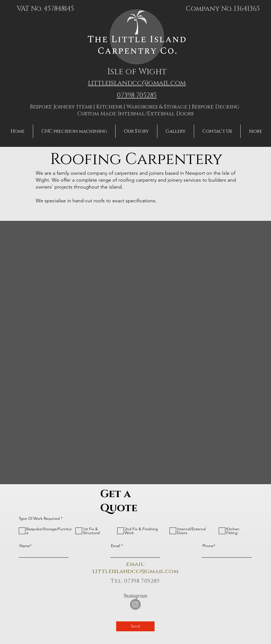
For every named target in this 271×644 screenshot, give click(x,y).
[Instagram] (135, 604)
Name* (25, 546)
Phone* (209, 546)
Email (115, 546)
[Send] (135, 626)
